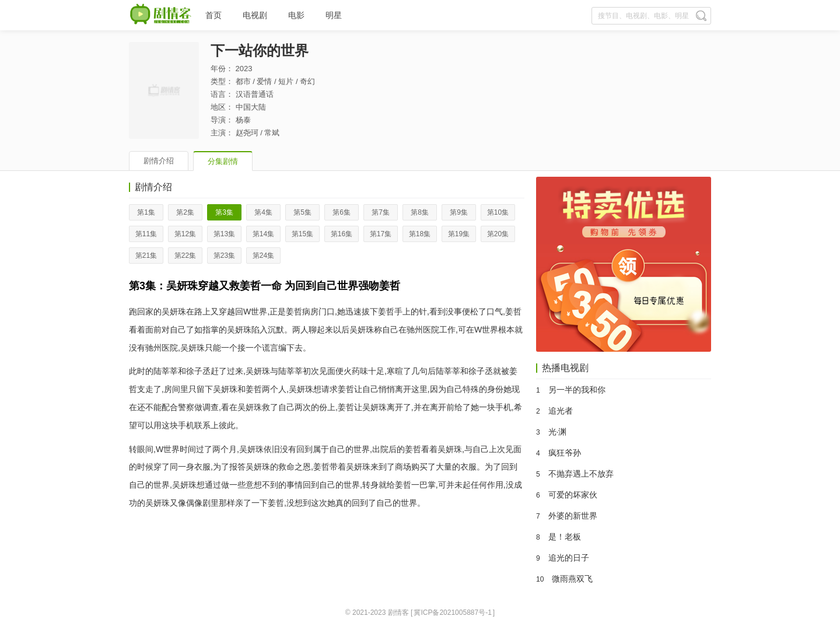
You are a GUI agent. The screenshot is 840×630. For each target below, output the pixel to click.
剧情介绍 (159, 161)
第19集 (459, 234)
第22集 (185, 256)
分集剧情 (223, 161)
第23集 (224, 256)
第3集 (224, 212)
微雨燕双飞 (572, 579)
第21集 (146, 256)
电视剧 (255, 15)
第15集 (302, 234)
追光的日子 (569, 558)
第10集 (498, 212)
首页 (213, 15)
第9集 (459, 212)
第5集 (302, 212)
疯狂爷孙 (565, 453)
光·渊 (558, 432)
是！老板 (565, 537)
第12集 (185, 234)
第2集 (185, 212)
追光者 (561, 411)
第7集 (381, 212)
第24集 (263, 256)
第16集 (342, 234)
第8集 (420, 212)
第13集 (224, 234)
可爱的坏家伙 (573, 495)
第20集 (498, 234)
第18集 (420, 234)
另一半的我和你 (577, 390)
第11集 (146, 234)
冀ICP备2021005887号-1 (452, 612)
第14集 (263, 234)
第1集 (146, 212)
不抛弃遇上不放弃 (581, 474)
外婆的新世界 (573, 516)
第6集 (342, 212)
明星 (334, 15)
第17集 (381, 234)
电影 (296, 15)
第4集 (263, 212)
